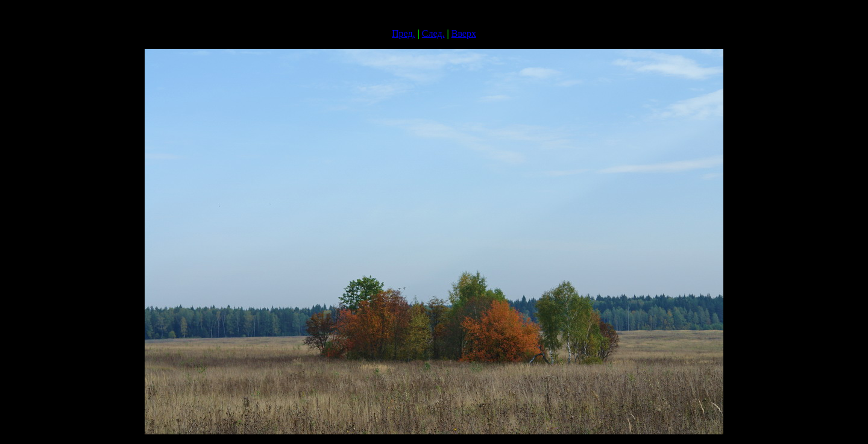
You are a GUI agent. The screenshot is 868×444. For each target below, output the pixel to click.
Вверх (464, 33)
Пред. (404, 33)
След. (433, 33)
